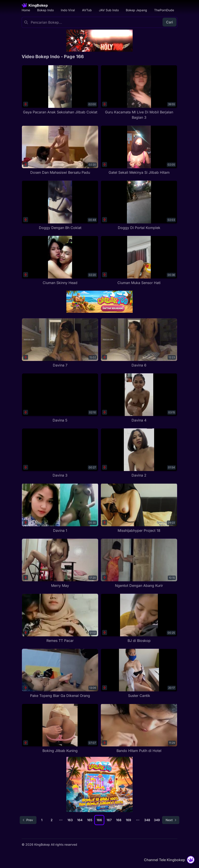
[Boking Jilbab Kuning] (60, 728)
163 (70, 820)
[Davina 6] (139, 343)
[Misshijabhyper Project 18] (139, 508)
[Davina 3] (60, 453)
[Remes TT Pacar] (60, 618)
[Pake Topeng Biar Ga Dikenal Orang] (60, 673)
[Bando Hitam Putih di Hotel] (139, 728)
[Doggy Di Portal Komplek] (139, 205)
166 (99, 820)
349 (157, 820)
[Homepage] (35, 5)
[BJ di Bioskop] (139, 618)
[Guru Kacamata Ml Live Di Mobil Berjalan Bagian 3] (139, 93)
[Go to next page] (171, 820)
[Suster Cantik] (139, 673)
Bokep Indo (45, 10)
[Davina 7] (60, 343)
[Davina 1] (60, 508)
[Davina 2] (139, 453)
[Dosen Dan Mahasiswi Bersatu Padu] (60, 150)
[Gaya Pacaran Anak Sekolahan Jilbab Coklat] (60, 90)
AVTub (87, 10)
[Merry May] (60, 563)
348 (147, 820)
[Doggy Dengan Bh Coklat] (60, 205)
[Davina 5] (60, 398)
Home (26, 10)
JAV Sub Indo (109, 10)
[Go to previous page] (28, 820)
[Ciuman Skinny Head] (60, 260)
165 (90, 820)
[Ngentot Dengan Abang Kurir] (139, 563)
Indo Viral (68, 10)
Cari (169, 22)
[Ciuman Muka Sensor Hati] (139, 260)
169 (128, 820)
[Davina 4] (139, 398)
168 (119, 820)
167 (109, 820)
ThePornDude (164, 10)
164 (80, 820)
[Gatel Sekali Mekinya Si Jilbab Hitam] (139, 150)
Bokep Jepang (136, 10)
